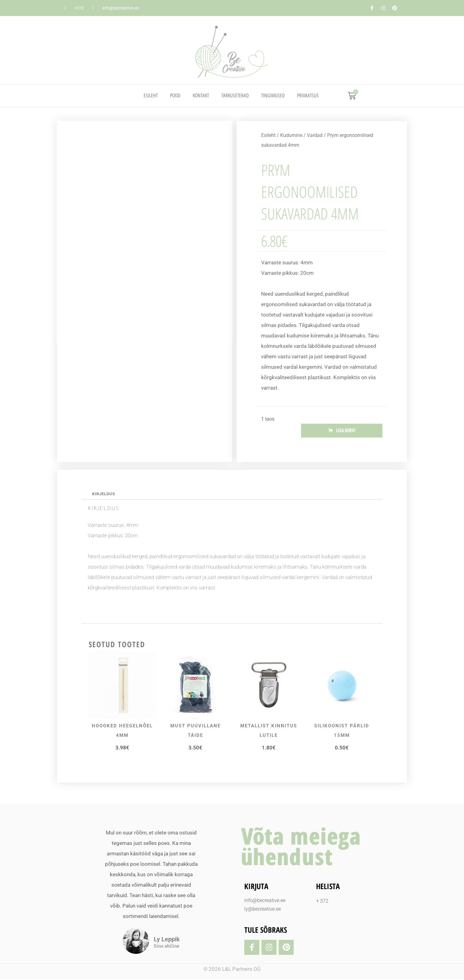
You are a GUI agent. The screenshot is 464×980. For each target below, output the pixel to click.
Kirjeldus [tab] (105, 494)
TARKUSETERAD (235, 95)
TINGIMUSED (273, 95)
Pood (175, 95)
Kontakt (201, 95)
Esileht (151, 95)
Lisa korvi (346, 431)
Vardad (315, 135)
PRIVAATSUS (308, 95)
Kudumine (291, 135)
